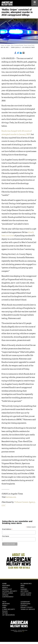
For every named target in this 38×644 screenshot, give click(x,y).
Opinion (5, 595)
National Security (10, 591)
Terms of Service (28, 609)
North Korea (8, 593)
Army (23, 585)
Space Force (26, 595)
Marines (24, 589)
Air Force (25, 591)
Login (23, 631)
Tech (4, 602)
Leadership (25, 602)
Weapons (6, 604)
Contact (24, 605)
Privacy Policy (27, 607)
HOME (4, 584)
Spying (5, 613)
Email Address (7, 529)
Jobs (4, 607)
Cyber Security (9, 609)
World (5, 587)
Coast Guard (26, 593)
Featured (6, 585)
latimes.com (11, 497)
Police (5, 611)
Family (5, 605)
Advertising (25, 604)
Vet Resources (8, 615)
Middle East (7, 589)
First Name (6, 536)
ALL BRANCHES (26, 584)
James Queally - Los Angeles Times (23, 47)
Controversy (8, 597)
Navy (22, 587)
